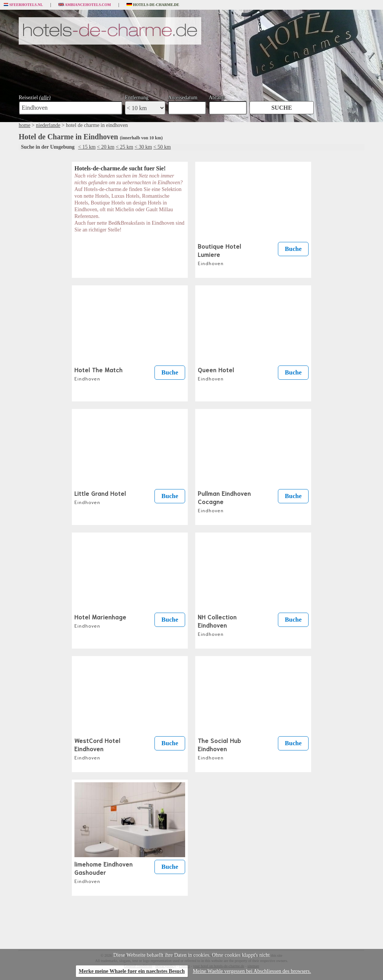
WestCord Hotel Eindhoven (97, 748)
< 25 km (124, 147)
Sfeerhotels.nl (23, 5)
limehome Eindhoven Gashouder (104, 872)
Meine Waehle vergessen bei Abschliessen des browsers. (252, 971)
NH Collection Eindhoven (217, 625)
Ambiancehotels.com (85, 5)
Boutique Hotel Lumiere (220, 254)
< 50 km (162, 147)
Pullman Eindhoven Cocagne (224, 501)
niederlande (48, 125)
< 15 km (87, 147)
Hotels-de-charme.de (153, 5)
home (24, 125)
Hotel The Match (99, 373)
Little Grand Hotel (100, 497)
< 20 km (106, 147)
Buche (293, 249)
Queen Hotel (216, 373)
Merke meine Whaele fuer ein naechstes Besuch (132, 971)
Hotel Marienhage (100, 621)
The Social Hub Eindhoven (220, 748)
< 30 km (143, 147)
